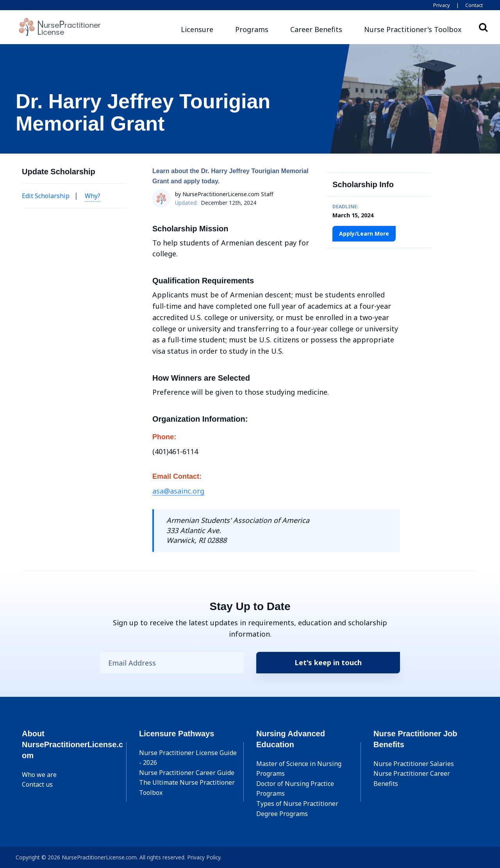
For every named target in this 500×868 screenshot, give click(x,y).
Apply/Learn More (364, 234)
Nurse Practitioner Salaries (414, 764)
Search (483, 27)
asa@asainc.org (178, 491)
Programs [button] (252, 29)
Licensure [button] (197, 29)
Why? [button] (93, 196)
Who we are (39, 775)
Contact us (37, 784)
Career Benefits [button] (316, 29)
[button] (413, 30)
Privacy (442, 5)
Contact (474, 5)
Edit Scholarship (46, 196)
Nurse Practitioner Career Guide (187, 773)
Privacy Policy (204, 857)
